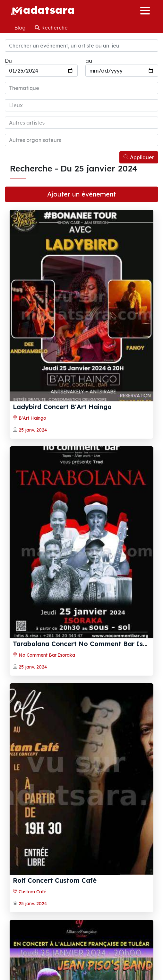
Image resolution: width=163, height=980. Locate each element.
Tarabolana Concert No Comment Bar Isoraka (87, 644)
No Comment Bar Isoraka (44, 655)
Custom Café (30, 892)
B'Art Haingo (30, 418)
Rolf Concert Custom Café (55, 880)
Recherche (51, 28)
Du (8, 61)
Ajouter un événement (81, 194)
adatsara (43, 10)
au (89, 61)
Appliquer (139, 157)
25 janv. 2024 (33, 430)
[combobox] (81, 88)
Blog (21, 28)
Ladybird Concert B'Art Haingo (62, 407)
